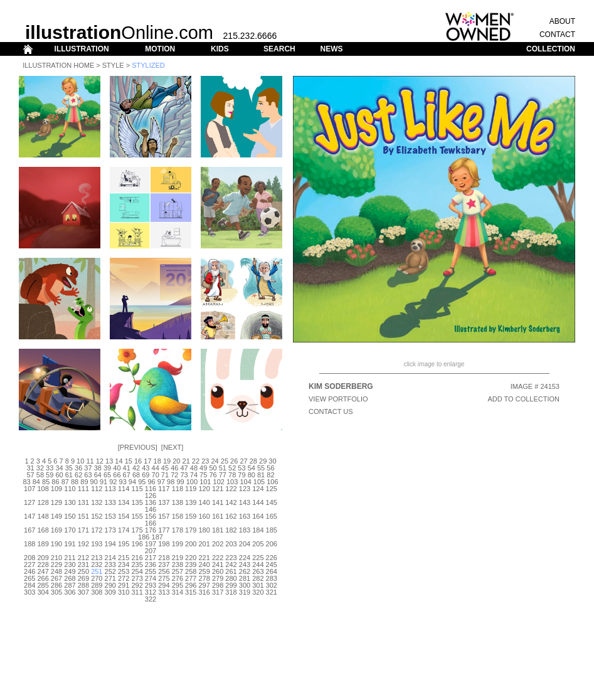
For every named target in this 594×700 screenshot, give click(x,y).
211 (70, 558)
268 (70, 578)
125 (272, 489)
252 (110, 571)
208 (29, 558)
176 (151, 530)
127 (29, 502)
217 (151, 558)
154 (124, 516)
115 (137, 489)
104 (245, 482)
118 (178, 489)
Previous (138, 447)
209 (43, 558)
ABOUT (562, 21)
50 (213, 468)
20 (176, 461)
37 (88, 468)
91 (103, 482)
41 (127, 468)
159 (191, 516)
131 (83, 502)
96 (151, 482)
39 (107, 468)
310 (124, 592)
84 (36, 482)
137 (164, 502)
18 (157, 461)
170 (70, 530)
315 (191, 592)
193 (97, 544)
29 (263, 461)
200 (191, 544)
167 (29, 530)
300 (245, 585)
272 (124, 578)
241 (218, 565)
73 (184, 475)
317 (218, 592)
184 (258, 530)
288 (83, 585)
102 (219, 482)
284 (29, 585)
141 (218, 502)
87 (65, 482)
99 (180, 482)
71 (165, 475)
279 (218, 578)
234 (124, 565)
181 (218, 530)
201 (204, 544)
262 (245, 571)
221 (204, 558)
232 (97, 565)
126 (151, 496)
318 (231, 592)
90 (94, 482)
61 (69, 475)
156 (151, 516)
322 (151, 599)
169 (56, 530)
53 (241, 468)
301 (258, 585)
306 (70, 592)
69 (146, 475)
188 (29, 544)
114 (124, 489)
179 (191, 530)
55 (261, 468)
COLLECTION (551, 49)
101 (205, 482)
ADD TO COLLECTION (523, 399)
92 (113, 482)
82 (270, 475)
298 (218, 585)
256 (164, 571)
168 (43, 530)
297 (204, 585)
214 (110, 558)
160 (204, 516)
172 (97, 530)
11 (90, 461)
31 (30, 468)
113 (110, 489)
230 (70, 565)
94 (132, 482)
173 (110, 530)
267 (56, 578)
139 (191, 502)
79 (241, 475)
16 (138, 461)
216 (137, 558)
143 (245, 502)
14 (119, 461)
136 (151, 502)
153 (110, 516)
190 (56, 544)
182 (231, 530)
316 (204, 592)
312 (151, 592)
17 (147, 461)
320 (258, 592)
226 (272, 558)
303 (29, 592)
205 (258, 544)
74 (194, 475)
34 (59, 468)
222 (218, 558)
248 (56, 571)
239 (191, 565)
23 (205, 461)
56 (270, 468)
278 (204, 578)
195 (124, 544)
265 (29, 578)
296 (191, 585)
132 (97, 502)
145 (272, 502)
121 (218, 489)
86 (55, 482)
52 (232, 468)
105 (259, 482)
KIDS (220, 49)
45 (165, 468)
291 (124, 585)
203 (231, 544)
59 (50, 475)
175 (137, 530)
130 (70, 502)
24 (215, 461)
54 (252, 468)
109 (56, 489)
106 (272, 482)
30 (272, 461)
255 (151, 571)
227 (29, 565)
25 (225, 461)
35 (69, 468)
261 (231, 571)
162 (231, 516)
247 (43, 571)
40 (117, 468)
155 (137, 516)
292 (137, 585)
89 (84, 482)
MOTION (160, 49)
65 (107, 475)
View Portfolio (338, 399)
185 (272, 530)
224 (245, 558)
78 (232, 475)
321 (272, 592)
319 (245, 592)
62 (78, 475)
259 (204, 571)
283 (272, 578)
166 (151, 523)
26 (234, 461)
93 (123, 482)
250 (83, 571)
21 (186, 461)
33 (50, 468)
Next (172, 447)
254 (137, 571)
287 (70, 585)
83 (26, 482)
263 (258, 571)
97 (161, 482)
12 (100, 461)
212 (83, 558)
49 (203, 468)
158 (178, 516)
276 (178, 578)
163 (245, 516)
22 (196, 461)
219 (178, 558)
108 (43, 489)
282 (258, 578)
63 (88, 475)
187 (157, 537)
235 (137, 565)
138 (178, 502)
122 (231, 489)
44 (156, 468)
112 (97, 489)
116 (151, 489)
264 (272, 571)
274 (151, 578)
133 (110, 502)
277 (191, 578)
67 (127, 475)
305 (56, 592)
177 (164, 530)
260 (218, 571)
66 (117, 475)
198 (164, 544)
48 (194, 468)
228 (43, 565)
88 (75, 482)
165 (272, 516)
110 (70, 489)
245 (272, 565)
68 (136, 475)
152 (97, 516)
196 (137, 544)
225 (258, 558)
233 (110, 565)
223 (231, 558)
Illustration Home (58, 65)
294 (164, 585)
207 (151, 551)
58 (40, 475)
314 (178, 592)
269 (83, 578)
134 (124, 502)
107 (29, 489)
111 (83, 489)
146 (151, 509)
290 (110, 585)
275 (164, 578)
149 (56, 516)
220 (191, 558)
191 (70, 544)
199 (178, 544)
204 (245, 544)
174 (124, 530)
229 (56, 565)
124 (258, 489)
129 (56, 502)
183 (245, 530)
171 (83, 530)
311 (137, 592)
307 (83, 592)
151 (83, 516)
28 (253, 461)
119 (191, 489)
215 (124, 558)
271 (110, 578)
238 (178, 565)
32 (40, 468)
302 (272, 585)
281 (245, 578)
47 (184, 468)
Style (113, 65)
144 (258, 502)
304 (43, 592)
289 (97, 585)
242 (231, 565)
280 (231, 578)
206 (272, 544)
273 (137, 578)
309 (110, 592)
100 (192, 482)
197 (151, 544)
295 (178, 585)
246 (29, 571)
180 (204, 530)
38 (98, 468)
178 (178, 530)
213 (97, 558)
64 (98, 475)
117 (164, 489)
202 (218, 544)
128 (43, 502)
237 (164, 565)
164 (258, 516)
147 (29, 516)
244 (258, 565)
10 (80, 461)
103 (232, 482)
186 (144, 537)
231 (83, 565)
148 (43, 516)
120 (204, 489)
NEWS (331, 49)
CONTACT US (331, 411)
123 (245, 489)
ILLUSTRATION (82, 49)
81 (261, 475)
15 (129, 461)
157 (164, 516)
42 (136, 468)
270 (97, 578)
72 (174, 475)
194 (110, 544)
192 (83, 544)
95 (142, 482)
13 (109, 461)
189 (43, 544)
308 (97, 592)
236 (151, 565)
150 (70, 516)
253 (124, 571)
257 (178, 571)
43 (146, 468)
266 (43, 578)
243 (245, 565)
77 (223, 475)
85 (46, 482)
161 (218, 516)
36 (78, 468)
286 (56, 585)
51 (223, 468)
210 (56, 558)
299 (231, 585)
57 (30, 475)
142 (231, 502)
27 (243, 461)
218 (164, 558)
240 (204, 565)
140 (204, 502)
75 (203, 475)
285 (43, 585)
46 (174, 468)
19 (167, 461)
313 (164, 592)
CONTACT (557, 34)
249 (70, 571)
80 (252, 475)
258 (191, 571)
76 (213, 475)
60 (59, 475)
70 (156, 475)
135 (137, 502)
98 (171, 482)
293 (151, 585)
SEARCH (279, 49)
